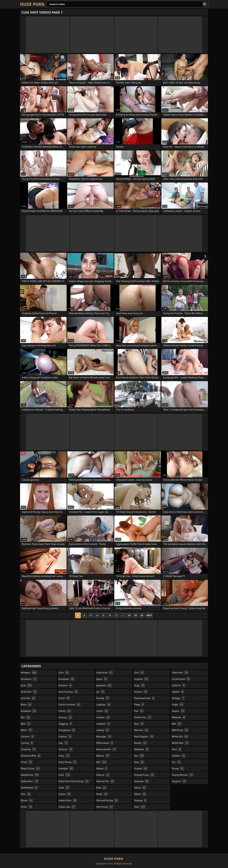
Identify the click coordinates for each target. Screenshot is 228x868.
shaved (141, 768)
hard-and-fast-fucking (74, 781)
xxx (176, 762)
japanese (104, 685)
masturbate (105, 743)
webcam (179, 717)
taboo (140, 788)
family (65, 711)
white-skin (180, 743)
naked (102, 768)
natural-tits (105, 781)
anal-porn (29, 692)
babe (26, 705)
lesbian (103, 717)
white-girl (180, 737)
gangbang (67, 730)
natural (103, 775)
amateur (29, 673)
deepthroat (30, 775)
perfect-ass (143, 717)
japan (102, 679)
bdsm (27, 730)
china (27, 762)
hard (65, 775)
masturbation (106, 749)
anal (26, 685)
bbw (26, 724)
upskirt (178, 692)
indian (65, 794)
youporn (179, 781)
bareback (29, 711)
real (139, 724)
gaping (65, 737)
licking (103, 730)
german (66, 749)
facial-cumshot (70, 705)
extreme (65, 685)
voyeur (178, 711)
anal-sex (28, 698)
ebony (27, 800)
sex (139, 756)
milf (102, 762)
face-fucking (68, 692)
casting (27, 743)
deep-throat (30, 768)
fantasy (66, 717)
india (64, 788)
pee (139, 711)
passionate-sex (144, 698)
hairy (64, 756)
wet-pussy (180, 730)
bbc (26, 717)
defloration (30, 781)
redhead (142, 749)
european (67, 679)
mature (103, 756)
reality (140, 743)
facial (64, 698)
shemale (142, 781)
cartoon (27, 737)
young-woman (183, 775)
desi (26, 794)
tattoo (140, 794)
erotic (27, 807)
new (101, 788)
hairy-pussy (68, 762)
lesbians (103, 724)
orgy (140, 685)
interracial (105, 673)
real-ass (141, 730)
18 (129, 615)
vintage (178, 698)
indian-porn (68, 800)
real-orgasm (144, 737)
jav (101, 692)
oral (139, 673)
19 (136, 615)
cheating (28, 749)
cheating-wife (31, 756)
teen (140, 807)
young (178, 768)
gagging (66, 724)
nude (102, 794)
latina (102, 711)
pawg (139, 705)
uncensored (181, 679)
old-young (105, 807)
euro (64, 673)
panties (141, 692)
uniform (178, 685)
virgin (178, 705)
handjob (66, 768)
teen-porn (180, 673)
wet (177, 724)
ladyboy (104, 705)
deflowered (29, 788)
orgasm (141, 679)
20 (142, 615)
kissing (103, 698)
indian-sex (67, 807)
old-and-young (107, 800)
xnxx (177, 749)
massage (104, 737)
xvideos (179, 756)
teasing (140, 800)
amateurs (29, 679)
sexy (139, 762)
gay (63, 743)
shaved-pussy (144, 775)
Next (149, 615)
